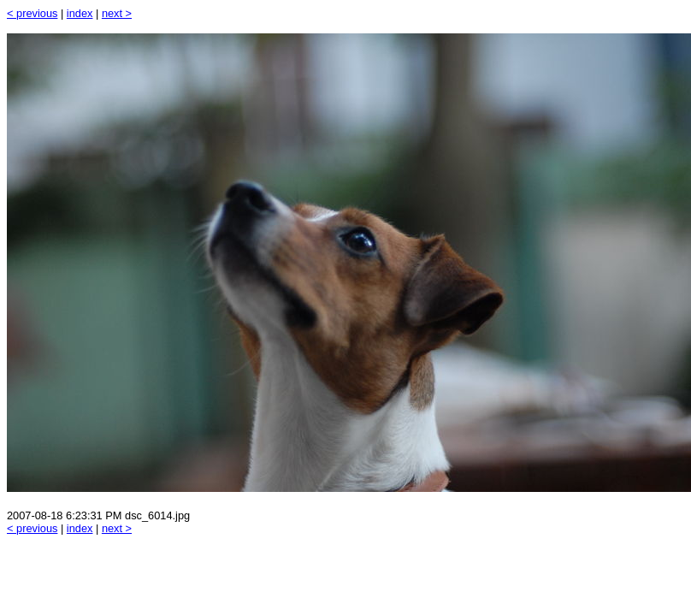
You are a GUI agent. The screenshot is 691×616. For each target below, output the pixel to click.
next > (117, 13)
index (80, 13)
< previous (32, 13)
